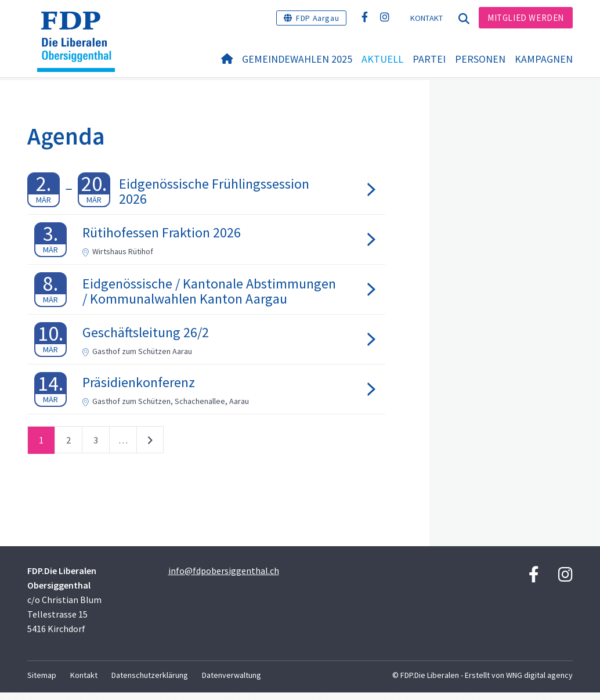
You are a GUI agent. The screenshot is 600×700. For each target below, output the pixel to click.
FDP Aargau (317, 18)
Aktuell (382, 59)
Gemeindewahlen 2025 (297, 59)
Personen (480, 59)
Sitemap (42, 683)
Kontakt (427, 18)
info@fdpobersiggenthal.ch (224, 578)
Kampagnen (544, 59)
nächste (150, 450)
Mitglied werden (526, 18)
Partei (429, 59)
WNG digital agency (539, 683)
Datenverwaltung (232, 683)
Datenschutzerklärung (150, 683)
